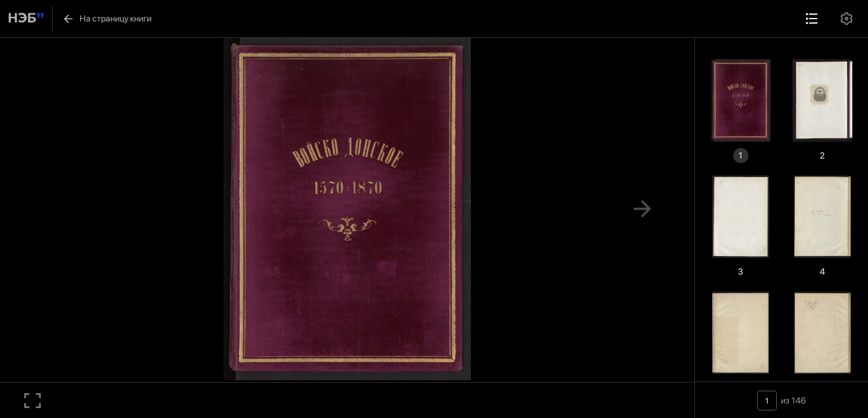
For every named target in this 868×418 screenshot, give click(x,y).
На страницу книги (107, 19)
